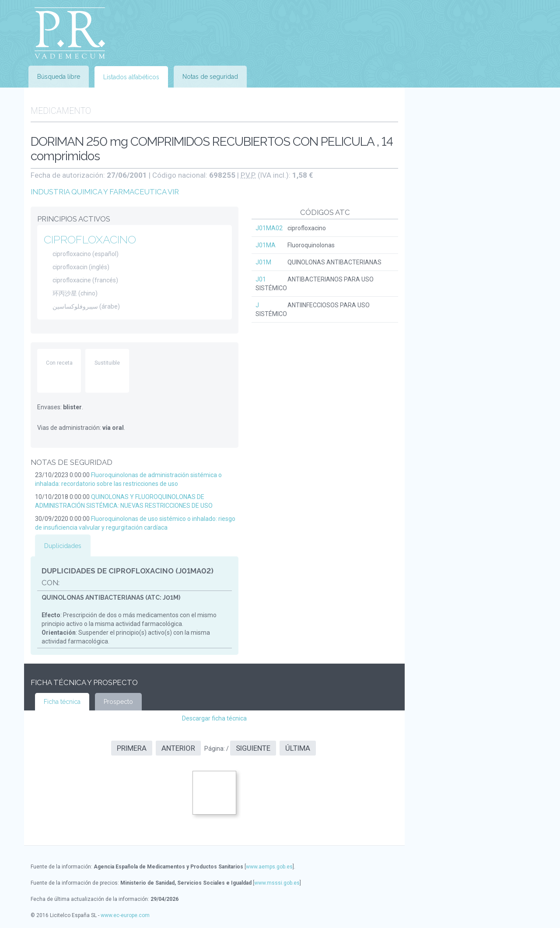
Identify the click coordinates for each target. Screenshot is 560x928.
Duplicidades (63, 546)
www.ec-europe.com (125, 915)
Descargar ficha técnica (214, 718)
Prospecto (118, 702)
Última (298, 748)
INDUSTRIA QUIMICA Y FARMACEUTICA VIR (105, 192)
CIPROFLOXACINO (90, 239)
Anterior (178, 748)
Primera (132, 748)
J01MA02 (269, 228)
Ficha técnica (62, 702)
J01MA (266, 245)
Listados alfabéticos (131, 77)
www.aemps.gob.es (269, 867)
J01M (263, 262)
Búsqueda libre (59, 77)
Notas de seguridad (210, 77)
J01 (261, 279)
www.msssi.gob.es (277, 883)
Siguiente (253, 748)
